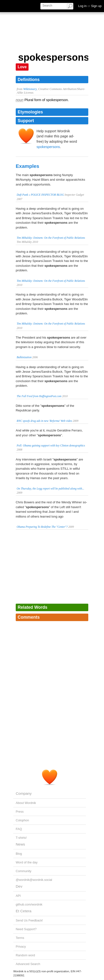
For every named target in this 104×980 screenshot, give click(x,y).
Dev (19, 886)
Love (22, 67)
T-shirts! (21, 838)
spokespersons (48, 147)
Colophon (22, 820)
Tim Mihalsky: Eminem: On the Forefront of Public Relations (51, 238)
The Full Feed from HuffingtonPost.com (39, 396)
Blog (19, 854)
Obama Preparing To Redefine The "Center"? (42, 527)
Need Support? (26, 929)
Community (24, 871)
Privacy (21, 947)
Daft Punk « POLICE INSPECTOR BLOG (40, 195)
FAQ (19, 829)
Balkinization (24, 357)
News (20, 844)
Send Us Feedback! (29, 920)
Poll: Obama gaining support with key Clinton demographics (51, 445)
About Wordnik (26, 803)
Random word (25, 955)
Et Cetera (24, 911)
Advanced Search (28, 964)
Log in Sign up (90, 6)
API (18, 896)
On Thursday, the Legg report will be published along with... (50, 489)
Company (24, 793)
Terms (20, 938)
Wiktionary (30, 89)
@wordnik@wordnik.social (34, 880)
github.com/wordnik (29, 904)
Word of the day (27, 862)
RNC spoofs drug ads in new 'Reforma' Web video (44, 421)
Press (20, 812)
